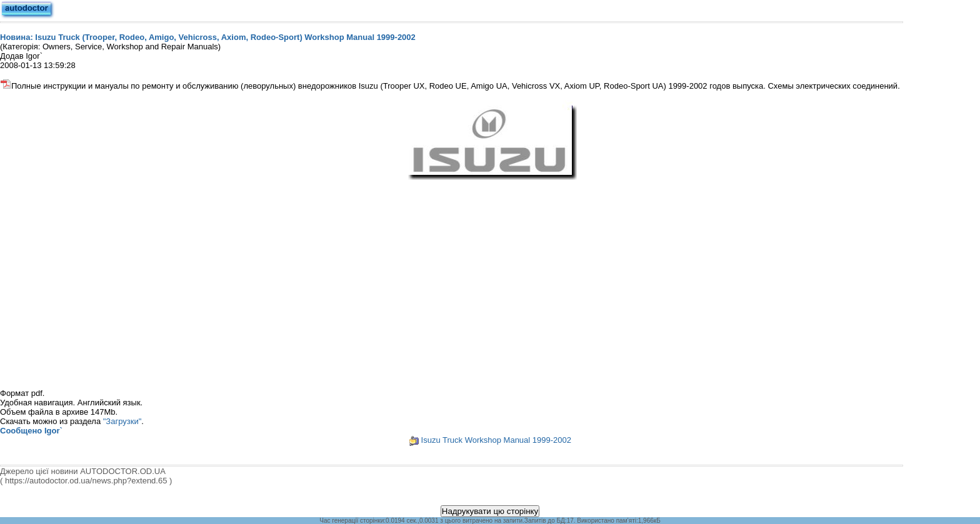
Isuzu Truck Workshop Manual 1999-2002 (496, 440)
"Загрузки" (122, 421)
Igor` (53, 431)
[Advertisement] (490, 276)
